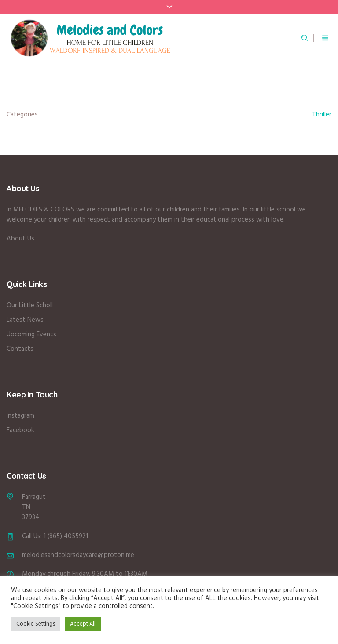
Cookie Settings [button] (36, 624)
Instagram (20, 416)
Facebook (20, 430)
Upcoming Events (31, 335)
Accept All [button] (83, 624)
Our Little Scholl (30, 306)
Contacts (20, 349)
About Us (20, 239)
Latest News (25, 320)
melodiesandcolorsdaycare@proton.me (78, 555)
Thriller (322, 115)
